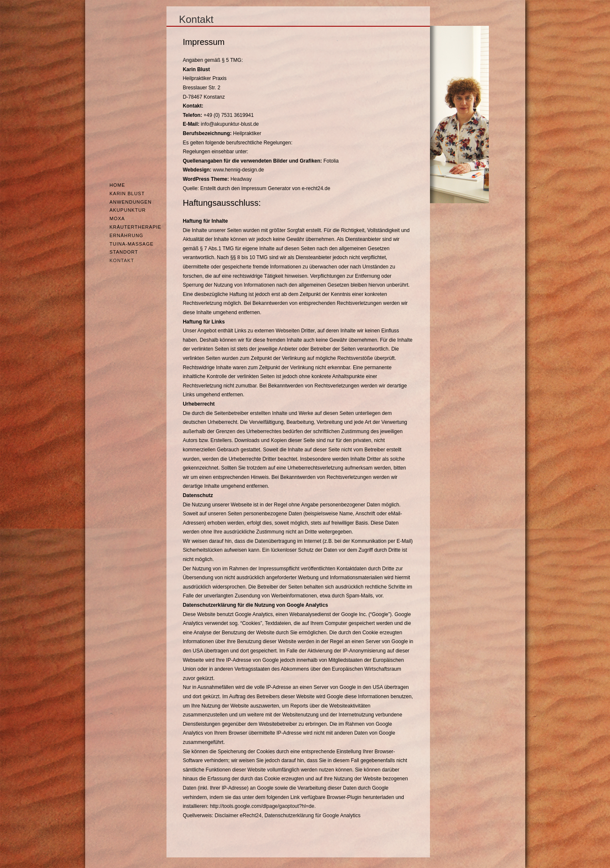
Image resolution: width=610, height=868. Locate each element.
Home (118, 185)
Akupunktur (128, 210)
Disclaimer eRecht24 (238, 815)
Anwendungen (131, 202)
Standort (124, 252)
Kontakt (122, 260)
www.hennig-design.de (239, 170)
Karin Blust (127, 194)
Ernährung (127, 235)
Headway (241, 179)
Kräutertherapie (136, 227)
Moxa (117, 218)
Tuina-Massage (132, 244)
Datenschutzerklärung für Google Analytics (312, 815)
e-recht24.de (316, 188)
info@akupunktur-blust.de (230, 124)
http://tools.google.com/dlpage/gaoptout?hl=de (262, 806)
